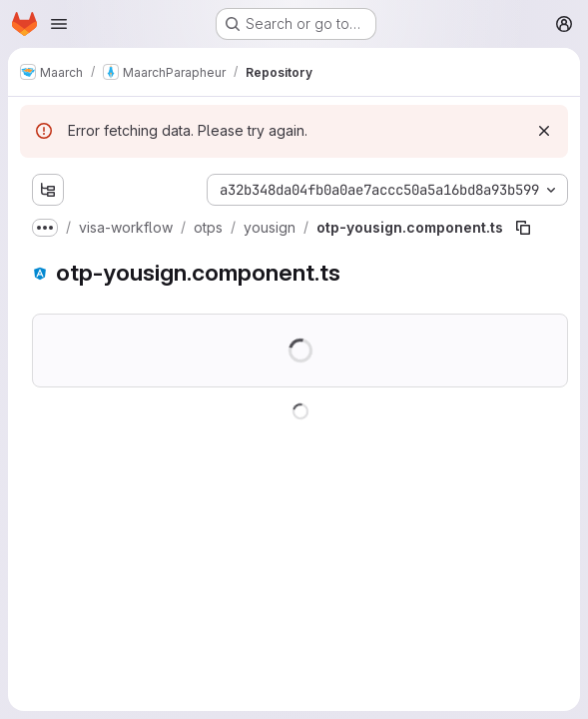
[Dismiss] (544, 131)
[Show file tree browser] (48, 190)
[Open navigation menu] (59, 24)
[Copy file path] (523, 228)
